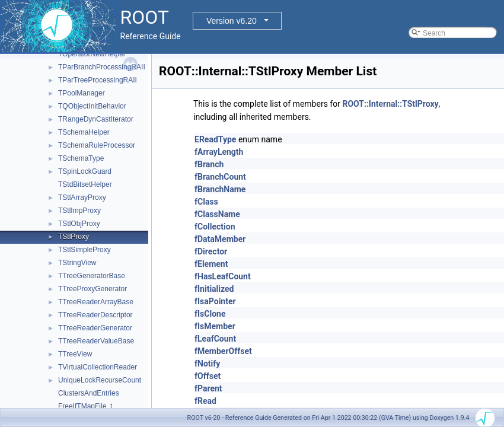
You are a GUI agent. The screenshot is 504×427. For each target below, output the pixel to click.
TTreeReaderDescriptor (95, 315)
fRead (205, 401)
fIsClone (210, 314)
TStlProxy (74, 237)
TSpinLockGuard (85, 171)
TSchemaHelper (84, 132)
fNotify (207, 364)
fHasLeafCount (223, 276)
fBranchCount (220, 177)
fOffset (208, 376)
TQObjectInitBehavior (92, 106)
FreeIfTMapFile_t (85, 406)
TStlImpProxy (79, 211)
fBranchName (220, 189)
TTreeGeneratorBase (92, 276)
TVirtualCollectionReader (98, 367)
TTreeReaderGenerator (95, 328)
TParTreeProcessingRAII (98, 80)
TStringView (77, 263)
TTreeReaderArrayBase (96, 302)
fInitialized (214, 289)
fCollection (215, 227)
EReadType (215, 139)
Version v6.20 (232, 21)
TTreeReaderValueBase (96, 341)
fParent (208, 388)
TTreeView (75, 354)
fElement (211, 264)
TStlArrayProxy (82, 197)
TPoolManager (82, 93)
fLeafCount (215, 339)
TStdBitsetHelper (85, 184)
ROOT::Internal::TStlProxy (390, 104)
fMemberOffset (223, 351)
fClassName (217, 214)
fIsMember (215, 326)
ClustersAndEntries (89, 393)
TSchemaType (81, 158)
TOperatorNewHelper (92, 54)
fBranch (209, 164)
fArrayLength (219, 152)
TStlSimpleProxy (84, 250)
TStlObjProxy (79, 224)
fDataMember (220, 239)
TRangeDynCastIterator (96, 119)
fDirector (211, 251)
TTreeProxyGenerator (92, 289)
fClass (206, 202)
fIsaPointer (215, 301)
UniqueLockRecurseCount (100, 380)
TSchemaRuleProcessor (97, 145)
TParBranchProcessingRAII (102, 67)
